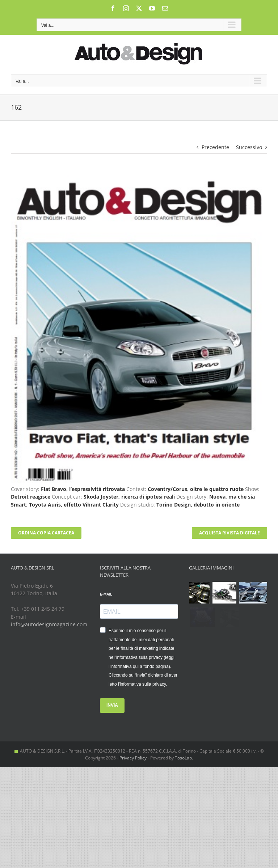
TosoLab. (184, 758)
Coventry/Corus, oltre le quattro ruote (196, 489)
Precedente (215, 147)
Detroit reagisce (31, 497)
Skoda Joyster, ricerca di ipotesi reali (129, 497)
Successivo (249, 147)
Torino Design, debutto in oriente (198, 505)
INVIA (112, 705)
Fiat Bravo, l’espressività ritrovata (83, 489)
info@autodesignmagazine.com (49, 624)
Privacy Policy (133, 758)
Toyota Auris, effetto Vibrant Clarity (74, 505)
